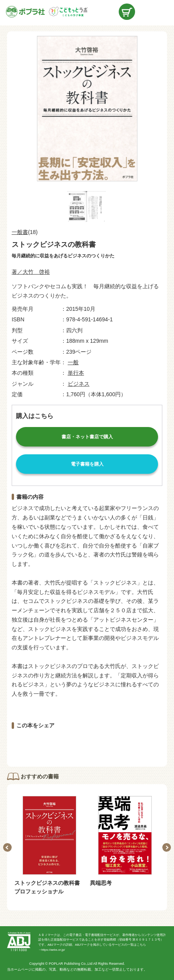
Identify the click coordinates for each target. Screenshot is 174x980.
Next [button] (167, 847)
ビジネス (79, 384)
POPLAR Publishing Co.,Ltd (70, 964)
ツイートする (87, 744)
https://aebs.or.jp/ (53, 950)
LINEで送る (127, 744)
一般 (73, 362)
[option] (49, 846)
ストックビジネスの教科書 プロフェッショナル (50, 887)
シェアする (47, 744)
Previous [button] (7, 847)
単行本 (76, 373)
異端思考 (101, 883)
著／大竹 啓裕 (31, 272)
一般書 (20, 232)
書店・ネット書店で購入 (87, 437)
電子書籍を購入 (87, 464)
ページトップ (162, 968)
